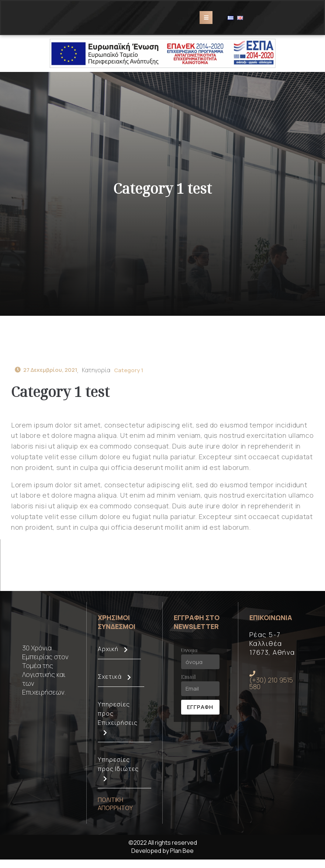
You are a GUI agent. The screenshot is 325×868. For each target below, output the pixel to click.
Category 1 (135, 376)
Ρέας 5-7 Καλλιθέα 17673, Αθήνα (272, 652)
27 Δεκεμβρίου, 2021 (49, 376)
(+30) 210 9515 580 (271, 690)
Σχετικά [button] (121, 688)
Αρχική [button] (119, 660)
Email (189, 686)
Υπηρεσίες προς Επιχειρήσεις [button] (124, 730)
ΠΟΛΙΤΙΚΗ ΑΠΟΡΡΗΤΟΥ (115, 812)
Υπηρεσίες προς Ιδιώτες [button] (124, 780)
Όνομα (189, 659)
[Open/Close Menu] (206, 20)
